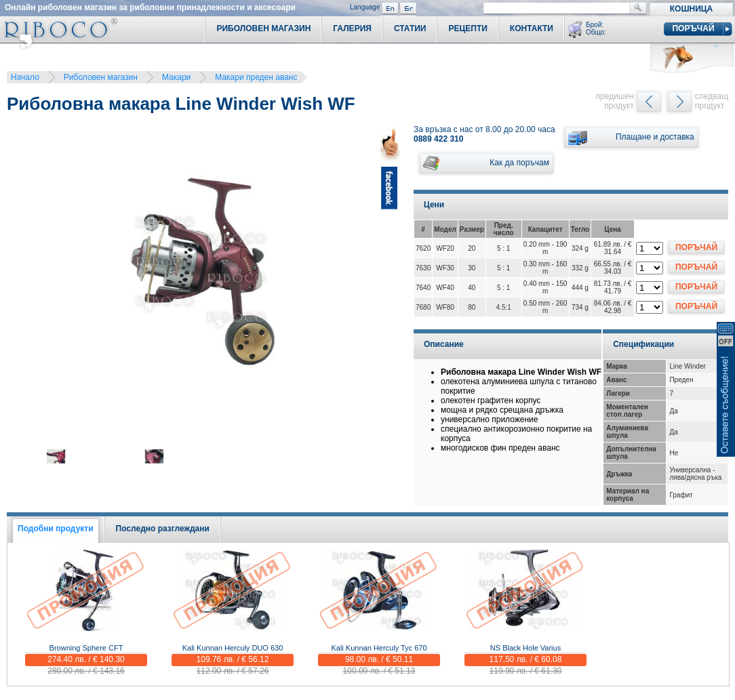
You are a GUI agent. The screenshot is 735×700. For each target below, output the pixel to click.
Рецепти (468, 28)
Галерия (352, 28)
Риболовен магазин (101, 77)
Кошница (691, 9)
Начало (25, 77)
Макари (176, 77)
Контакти (532, 28)
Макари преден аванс (256, 77)
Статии (410, 28)
